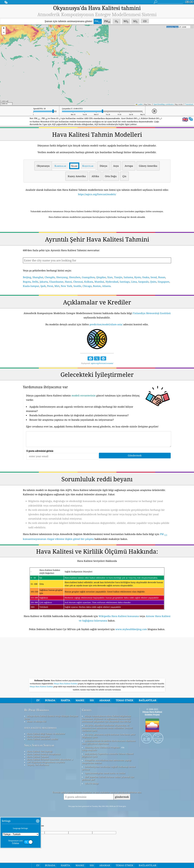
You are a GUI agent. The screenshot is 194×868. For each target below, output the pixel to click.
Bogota (27, 282)
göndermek (122, 797)
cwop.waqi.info (89, 750)
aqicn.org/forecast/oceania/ (102, 363)
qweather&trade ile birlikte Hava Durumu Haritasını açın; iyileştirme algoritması (109, 742)
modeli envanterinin (84, 395)
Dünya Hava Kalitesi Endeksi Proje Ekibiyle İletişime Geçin (51, 717)
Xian (110, 277)
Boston (97, 286)
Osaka (146, 277)
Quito (153, 282)
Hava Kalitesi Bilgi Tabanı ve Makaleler (46, 734)
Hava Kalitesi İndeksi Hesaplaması (44, 754)
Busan (162, 277)
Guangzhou (88, 277)
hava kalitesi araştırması (40, 728)
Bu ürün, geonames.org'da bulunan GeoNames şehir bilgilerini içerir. (109, 736)
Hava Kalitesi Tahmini (38, 757)
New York (66, 286)
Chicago (87, 286)
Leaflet (139, 104)
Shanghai (38, 277)
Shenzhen (75, 277)
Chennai (78, 282)
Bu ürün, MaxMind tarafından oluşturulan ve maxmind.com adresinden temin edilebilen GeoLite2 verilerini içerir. (107, 728)
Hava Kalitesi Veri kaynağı (40, 751)
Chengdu (50, 277)
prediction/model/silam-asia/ (106, 324)
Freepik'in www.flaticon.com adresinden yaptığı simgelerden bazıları (107, 762)
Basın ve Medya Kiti (37, 721)
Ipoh (43, 286)
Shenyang (62, 277)
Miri (57, 286)
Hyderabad (112, 282)
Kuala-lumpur (31, 286)
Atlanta (106, 286)
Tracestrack (189, 104)
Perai (50, 286)
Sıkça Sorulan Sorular (39, 745)
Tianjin (118, 277)
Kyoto (138, 277)
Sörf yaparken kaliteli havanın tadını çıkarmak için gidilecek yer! (108, 778)
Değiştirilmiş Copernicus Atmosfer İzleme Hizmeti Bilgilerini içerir (108, 755)
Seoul (154, 277)
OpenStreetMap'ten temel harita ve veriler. (105, 773)
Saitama (128, 277)
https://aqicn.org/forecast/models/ (97, 194)
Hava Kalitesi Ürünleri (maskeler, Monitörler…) (50, 759)
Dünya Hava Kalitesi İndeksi (42, 687)
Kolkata (89, 282)
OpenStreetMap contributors (164, 104)
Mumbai (99, 282)
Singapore (163, 282)
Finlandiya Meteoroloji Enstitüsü (152, 313)
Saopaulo (143, 282)
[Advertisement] (97, 658)
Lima (134, 282)
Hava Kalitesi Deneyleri (38, 736)
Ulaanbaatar (56, 282)
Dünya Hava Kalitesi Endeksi (66, 684)
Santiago (125, 282)
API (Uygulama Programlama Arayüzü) (46, 762)
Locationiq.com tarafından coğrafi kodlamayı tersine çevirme (109, 768)
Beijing (27, 277)
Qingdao (101, 277)
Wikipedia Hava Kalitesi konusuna (119, 616)
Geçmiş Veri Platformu (38, 765)
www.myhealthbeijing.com (131, 629)
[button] (4, 28)
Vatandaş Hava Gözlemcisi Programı (102, 747)
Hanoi (68, 282)
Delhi (35, 282)
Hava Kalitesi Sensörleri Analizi (43, 739)
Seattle (77, 286)
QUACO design (92, 783)
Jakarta (44, 282)
